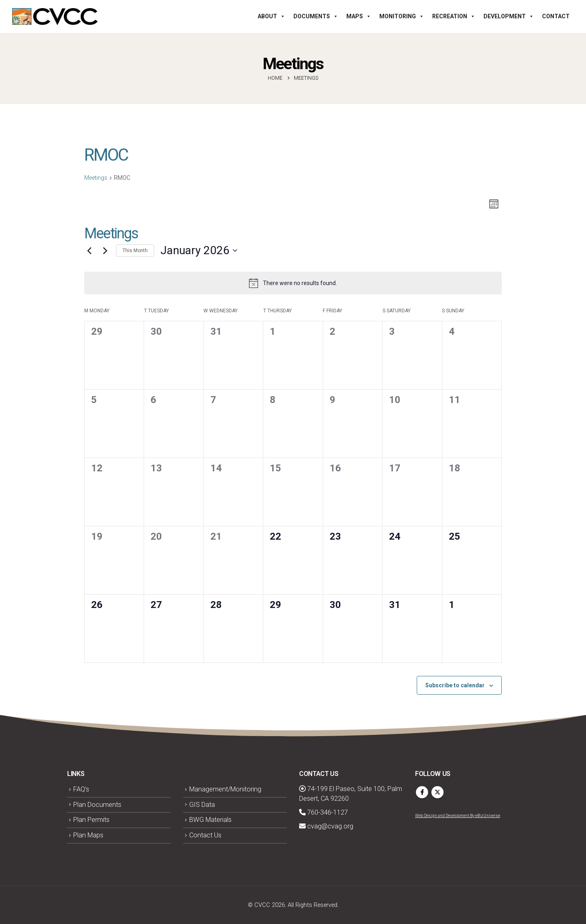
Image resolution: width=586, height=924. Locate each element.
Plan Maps (88, 835)
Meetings (96, 178)
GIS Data (202, 805)
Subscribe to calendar (455, 685)
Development (509, 16)
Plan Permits (91, 820)
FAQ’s (81, 789)
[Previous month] (89, 251)
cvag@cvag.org (326, 826)
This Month (135, 251)
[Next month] (105, 251)
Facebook (422, 792)
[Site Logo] (55, 16)
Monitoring (402, 16)
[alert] (293, 283)
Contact (556, 16)
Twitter (437, 792)
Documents (316, 16)
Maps (359, 16)
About (271, 16)
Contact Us (205, 835)
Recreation (454, 16)
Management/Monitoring (225, 789)
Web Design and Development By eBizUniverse (458, 816)
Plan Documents (97, 805)
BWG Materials (210, 820)
